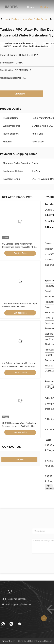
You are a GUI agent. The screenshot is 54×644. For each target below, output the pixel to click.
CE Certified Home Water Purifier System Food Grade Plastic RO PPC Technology (19, 247)
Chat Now (22, 94)
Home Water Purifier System (35, 19)
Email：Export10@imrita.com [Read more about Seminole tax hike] (17, 604)
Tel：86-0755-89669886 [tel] (14, 599)
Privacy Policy (8, 641)
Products (45, 7)
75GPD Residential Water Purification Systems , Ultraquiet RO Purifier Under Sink (19, 426)
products (15, 19)
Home (31, 7)
